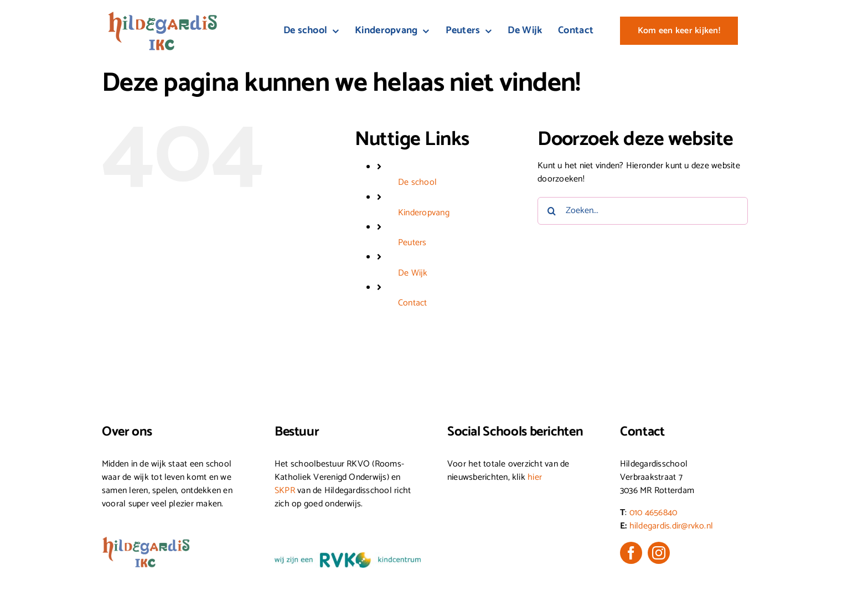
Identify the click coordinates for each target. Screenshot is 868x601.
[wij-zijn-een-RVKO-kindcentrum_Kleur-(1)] (348, 556)
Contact (413, 303)
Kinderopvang (424, 213)
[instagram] (659, 553)
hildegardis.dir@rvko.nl (671, 526)
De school (417, 182)
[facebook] (631, 553)
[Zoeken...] (643, 211)
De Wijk (413, 273)
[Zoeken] (551, 211)
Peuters (412, 243)
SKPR (285, 491)
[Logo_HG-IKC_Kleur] (163, 15)
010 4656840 (653, 513)
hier (535, 477)
